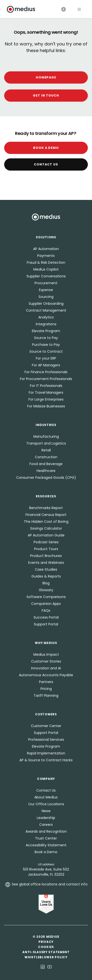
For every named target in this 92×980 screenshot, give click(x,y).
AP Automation (46, 249)
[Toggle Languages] (64, 9)
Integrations (46, 324)
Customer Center (46, 726)
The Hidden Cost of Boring (46, 522)
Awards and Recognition (46, 831)
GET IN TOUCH (46, 95)
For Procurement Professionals (46, 379)
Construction (46, 457)
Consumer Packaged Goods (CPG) (46, 478)
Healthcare (46, 471)
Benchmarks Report (46, 508)
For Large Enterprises (46, 399)
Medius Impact (46, 654)
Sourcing (46, 297)
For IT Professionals (46, 386)
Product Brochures (46, 556)
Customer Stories (46, 661)
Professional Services (46, 740)
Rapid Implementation (46, 753)
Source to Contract (46, 351)
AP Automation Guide (46, 535)
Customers (46, 714)
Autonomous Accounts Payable (46, 675)
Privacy (46, 942)
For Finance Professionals (46, 372)
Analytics (46, 317)
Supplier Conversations (46, 276)
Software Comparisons (46, 597)
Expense (46, 290)
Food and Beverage (46, 464)
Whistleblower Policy (46, 957)
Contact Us (46, 164)
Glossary (46, 590)
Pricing (46, 689)
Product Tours (46, 549)
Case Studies (46, 569)
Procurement (46, 283)
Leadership (46, 818)
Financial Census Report (46, 515)
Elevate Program (46, 331)
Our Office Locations (46, 804)
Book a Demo (46, 148)
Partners (46, 682)
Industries (46, 425)
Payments (46, 256)
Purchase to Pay (46, 345)
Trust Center (46, 838)
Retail (46, 450)
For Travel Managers (46, 392)
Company (46, 779)
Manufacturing (46, 436)
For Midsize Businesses (46, 406)
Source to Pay (46, 338)
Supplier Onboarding (46, 304)
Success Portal (46, 617)
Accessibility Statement (46, 845)
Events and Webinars (46, 563)
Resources (46, 496)
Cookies (46, 947)
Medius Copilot (46, 269)
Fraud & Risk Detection (46, 262)
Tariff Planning (46, 696)
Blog (46, 583)
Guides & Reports (46, 576)
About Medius (46, 797)
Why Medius (46, 643)
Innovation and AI (46, 668)
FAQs (46, 610)
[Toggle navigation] (79, 9)
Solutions (46, 237)
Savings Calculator (46, 528)
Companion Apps (46, 604)
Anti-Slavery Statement (46, 952)
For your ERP (46, 358)
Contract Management (46, 310)
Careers (46, 825)
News (46, 811)
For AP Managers (46, 365)
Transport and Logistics (46, 443)
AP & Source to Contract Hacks (46, 760)
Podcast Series (46, 542)
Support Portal (46, 624)
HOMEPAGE (46, 77)
